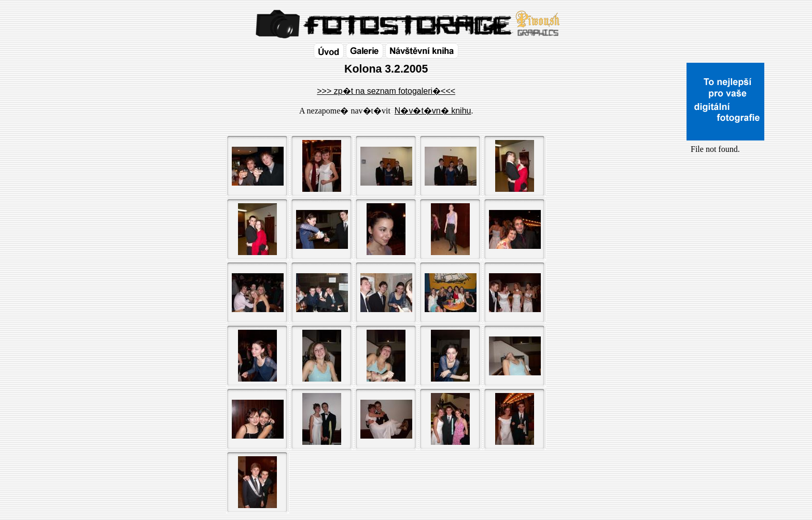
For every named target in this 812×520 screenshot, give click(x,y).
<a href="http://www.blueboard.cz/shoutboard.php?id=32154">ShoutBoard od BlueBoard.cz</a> (725, 265)
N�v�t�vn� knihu (433, 111)
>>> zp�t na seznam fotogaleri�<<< (386, 91)
